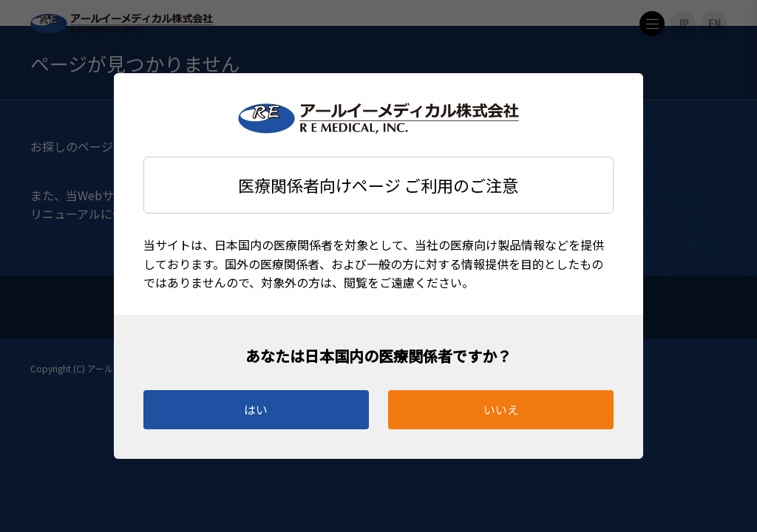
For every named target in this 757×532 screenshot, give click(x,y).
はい (256, 409)
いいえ (501, 409)
